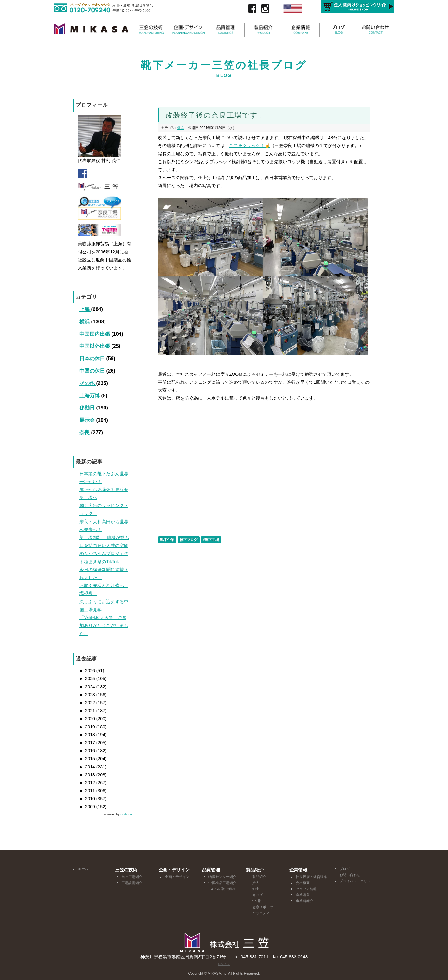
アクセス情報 (306, 889)
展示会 (88, 420)
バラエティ (261, 913)
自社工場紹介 (132, 877)
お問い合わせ (350, 875)
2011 (87, 791)
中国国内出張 (95, 334)
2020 (87, 719)
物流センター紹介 (222, 877)
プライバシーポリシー (357, 881)
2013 (87, 775)
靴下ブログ (189, 540)
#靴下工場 (211, 540)
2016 (87, 751)
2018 (87, 735)
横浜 (85, 322)
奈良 (85, 433)
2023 (87, 695)
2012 (87, 783)
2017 (87, 743)
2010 (87, 799)
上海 (85, 309)
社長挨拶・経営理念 (312, 877)
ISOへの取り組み (222, 889)
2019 (87, 727)
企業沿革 (303, 895)
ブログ (345, 869)
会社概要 (303, 883)
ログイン (224, 964)
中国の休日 (93, 371)
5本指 (257, 901)
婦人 (256, 883)
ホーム (83, 869)
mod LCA (126, 814)
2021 (87, 711)
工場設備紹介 (132, 883)
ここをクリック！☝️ (250, 145)
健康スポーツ (263, 907)
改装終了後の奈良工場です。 (216, 115)
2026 (87, 671)
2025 (87, 679)
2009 (87, 807)
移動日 (88, 408)
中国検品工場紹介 (222, 883)
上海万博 (90, 396)
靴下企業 (167, 540)
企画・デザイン (177, 877)
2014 (87, 767)
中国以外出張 (95, 346)
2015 (87, 759)
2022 (87, 703)
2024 (87, 687)
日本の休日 (93, 358)
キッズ (258, 895)
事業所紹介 (305, 901)
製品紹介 (259, 877)
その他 (88, 383)
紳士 (256, 889)
